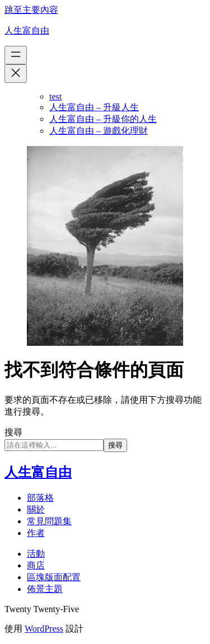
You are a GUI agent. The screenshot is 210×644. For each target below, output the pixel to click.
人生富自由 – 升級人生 (94, 107)
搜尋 (13, 432)
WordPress (44, 629)
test (55, 97)
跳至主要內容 (31, 10)
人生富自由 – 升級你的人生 (103, 119)
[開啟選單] (16, 55)
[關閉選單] (16, 74)
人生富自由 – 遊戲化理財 (99, 131)
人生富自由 (27, 30)
